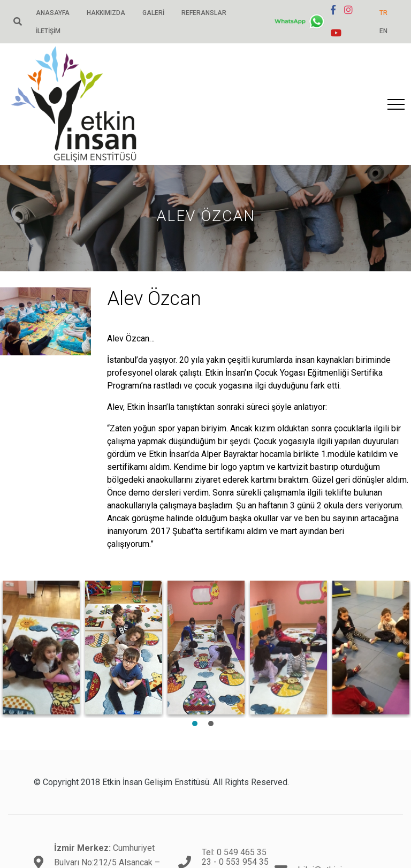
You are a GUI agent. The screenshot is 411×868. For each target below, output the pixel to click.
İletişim (48, 31)
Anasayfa (53, 13)
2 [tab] (211, 724)
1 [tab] (195, 724)
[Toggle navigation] (396, 104)
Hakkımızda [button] (106, 13)
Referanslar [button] (204, 13)
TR (383, 13)
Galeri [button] (153, 13)
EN (383, 31)
